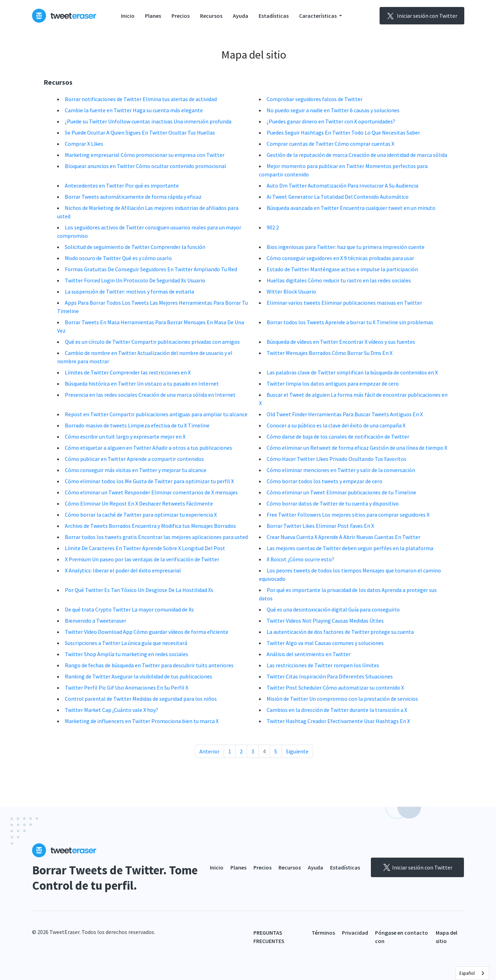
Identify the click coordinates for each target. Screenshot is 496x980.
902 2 (273, 227)
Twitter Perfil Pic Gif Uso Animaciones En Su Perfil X (127, 687)
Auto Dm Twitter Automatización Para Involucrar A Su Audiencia (342, 185)
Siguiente (297, 751)
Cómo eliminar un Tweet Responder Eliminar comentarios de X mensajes (151, 492)
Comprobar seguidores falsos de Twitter (315, 99)
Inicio (128, 16)
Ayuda (241, 16)
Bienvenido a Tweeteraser (96, 621)
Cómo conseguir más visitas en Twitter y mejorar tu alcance (136, 470)
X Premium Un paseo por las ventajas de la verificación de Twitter (142, 559)
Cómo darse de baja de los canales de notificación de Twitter (338, 436)
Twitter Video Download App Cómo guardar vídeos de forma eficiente (147, 632)
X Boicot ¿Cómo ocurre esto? (300, 559)
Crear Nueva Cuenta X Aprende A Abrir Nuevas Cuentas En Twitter (344, 537)
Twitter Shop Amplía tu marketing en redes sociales (127, 654)
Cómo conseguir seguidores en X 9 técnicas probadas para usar (340, 258)
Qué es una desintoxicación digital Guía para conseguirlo (333, 609)
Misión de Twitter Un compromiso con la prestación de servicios (342, 699)
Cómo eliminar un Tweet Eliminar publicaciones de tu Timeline (341, 492)
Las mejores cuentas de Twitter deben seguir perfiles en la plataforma (350, 548)
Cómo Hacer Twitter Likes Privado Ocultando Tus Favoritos (337, 459)
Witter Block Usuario (291, 291)
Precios (181, 16)
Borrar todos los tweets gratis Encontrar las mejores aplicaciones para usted (156, 537)
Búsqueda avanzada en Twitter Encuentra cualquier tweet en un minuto (351, 208)
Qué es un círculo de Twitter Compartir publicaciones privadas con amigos (152, 342)
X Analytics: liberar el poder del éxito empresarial (123, 570)
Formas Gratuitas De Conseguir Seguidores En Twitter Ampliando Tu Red (151, 269)
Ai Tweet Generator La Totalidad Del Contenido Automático (338, 197)
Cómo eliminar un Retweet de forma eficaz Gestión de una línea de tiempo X (357, 448)
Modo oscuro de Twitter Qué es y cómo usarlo (118, 258)
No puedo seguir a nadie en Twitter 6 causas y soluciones (333, 110)
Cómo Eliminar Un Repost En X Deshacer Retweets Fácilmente (139, 503)
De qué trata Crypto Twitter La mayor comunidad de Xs (129, 609)
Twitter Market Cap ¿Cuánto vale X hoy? (112, 710)
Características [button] (318, 16)
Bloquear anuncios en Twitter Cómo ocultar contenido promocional (146, 166)
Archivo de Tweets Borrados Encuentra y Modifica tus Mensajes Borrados (150, 526)
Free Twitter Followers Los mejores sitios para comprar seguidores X (348, 515)
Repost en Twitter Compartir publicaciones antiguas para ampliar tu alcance (156, 414)
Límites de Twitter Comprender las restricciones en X (128, 372)
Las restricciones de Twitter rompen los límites (323, 665)
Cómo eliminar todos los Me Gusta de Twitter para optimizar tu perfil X (149, 481)
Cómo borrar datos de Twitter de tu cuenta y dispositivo (333, 503)
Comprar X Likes (84, 144)
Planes (153, 16)
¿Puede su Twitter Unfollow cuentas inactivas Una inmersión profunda (148, 121)
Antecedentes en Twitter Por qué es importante (122, 185)
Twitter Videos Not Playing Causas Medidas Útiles (325, 621)
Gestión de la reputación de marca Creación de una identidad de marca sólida (357, 155)
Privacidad (355, 933)
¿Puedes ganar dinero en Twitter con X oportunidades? (331, 121)
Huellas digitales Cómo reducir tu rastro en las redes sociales (339, 280)
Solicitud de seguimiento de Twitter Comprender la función (135, 247)
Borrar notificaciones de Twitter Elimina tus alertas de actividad (141, 99)
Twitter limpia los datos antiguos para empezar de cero (333, 383)
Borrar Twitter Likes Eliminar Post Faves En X (320, 526)
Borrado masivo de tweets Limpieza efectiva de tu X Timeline (137, 425)
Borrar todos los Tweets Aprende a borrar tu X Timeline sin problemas (350, 322)
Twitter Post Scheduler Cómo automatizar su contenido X (335, 687)
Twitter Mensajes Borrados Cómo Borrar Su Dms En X (330, 353)
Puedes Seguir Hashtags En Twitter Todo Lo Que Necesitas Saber (343, 132)
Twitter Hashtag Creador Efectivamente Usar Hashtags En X (338, 721)
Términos (323, 933)
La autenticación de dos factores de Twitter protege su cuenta (340, 632)
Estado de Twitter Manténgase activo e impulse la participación (342, 269)
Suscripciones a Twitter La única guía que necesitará (126, 643)
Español (467, 973)
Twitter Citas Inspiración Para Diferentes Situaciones (330, 676)
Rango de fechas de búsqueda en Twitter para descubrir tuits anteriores (149, 665)
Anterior (209, 751)
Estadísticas (274, 16)
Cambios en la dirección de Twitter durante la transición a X (337, 710)
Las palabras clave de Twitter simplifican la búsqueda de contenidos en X (352, 372)
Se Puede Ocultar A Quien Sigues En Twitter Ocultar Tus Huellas (140, 132)
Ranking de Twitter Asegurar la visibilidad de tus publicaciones (139, 676)
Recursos (211, 16)
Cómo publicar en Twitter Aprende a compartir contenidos (134, 459)
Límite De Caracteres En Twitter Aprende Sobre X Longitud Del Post (145, 548)
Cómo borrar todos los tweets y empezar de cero (325, 481)
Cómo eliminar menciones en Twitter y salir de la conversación (341, 470)
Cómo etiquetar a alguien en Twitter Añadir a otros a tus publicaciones (148, 448)
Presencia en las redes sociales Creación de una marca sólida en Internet (150, 395)
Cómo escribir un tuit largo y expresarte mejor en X (125, 436)
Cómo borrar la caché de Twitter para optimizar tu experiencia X (141, 515)
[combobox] (472, 973)
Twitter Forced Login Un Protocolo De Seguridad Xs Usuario (135, 280)
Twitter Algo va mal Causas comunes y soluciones (325, 643)
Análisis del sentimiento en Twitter (309, 654)
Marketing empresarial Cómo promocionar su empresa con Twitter (145, 155)
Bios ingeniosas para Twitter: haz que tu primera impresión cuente (346, 247)
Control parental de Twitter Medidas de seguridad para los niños (141, 699)
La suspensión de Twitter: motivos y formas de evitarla (129, 291)
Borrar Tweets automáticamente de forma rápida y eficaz (133, 197)
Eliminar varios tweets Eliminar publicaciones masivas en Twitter (344, 303)
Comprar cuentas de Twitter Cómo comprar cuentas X (330, 144)
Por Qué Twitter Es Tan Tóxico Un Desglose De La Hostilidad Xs (139, 590)
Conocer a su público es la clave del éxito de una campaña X (336, 425)
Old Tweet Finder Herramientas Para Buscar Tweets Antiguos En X (345, 414)
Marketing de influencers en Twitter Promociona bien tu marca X (142, 721)
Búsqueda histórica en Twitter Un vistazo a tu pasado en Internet (142, 383)
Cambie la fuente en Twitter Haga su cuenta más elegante (134, 110)
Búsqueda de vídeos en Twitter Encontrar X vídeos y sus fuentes (341, 342)
